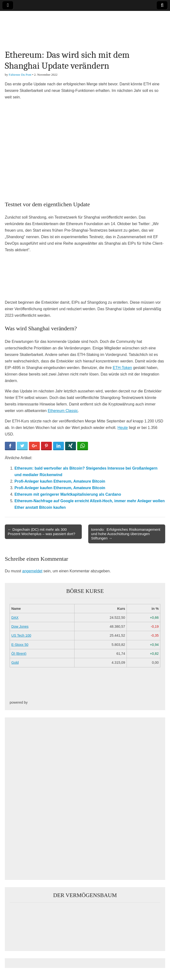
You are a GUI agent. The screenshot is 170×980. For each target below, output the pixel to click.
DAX (15, 618)
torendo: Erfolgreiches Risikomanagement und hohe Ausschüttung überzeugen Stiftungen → (126, 534)
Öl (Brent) (19, 654)
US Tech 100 (21, 635)
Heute (123, 428)
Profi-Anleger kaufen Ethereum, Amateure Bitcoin (60, 481)
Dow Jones (20, 626)
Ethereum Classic (63, 411)
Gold (15, 663)
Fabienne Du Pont (20, 75)
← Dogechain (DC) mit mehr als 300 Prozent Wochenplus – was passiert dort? (41, 532)
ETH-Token (122, 368)
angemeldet (32, 571)
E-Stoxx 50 (20, 645)
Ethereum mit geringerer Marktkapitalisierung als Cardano (68, 494)
